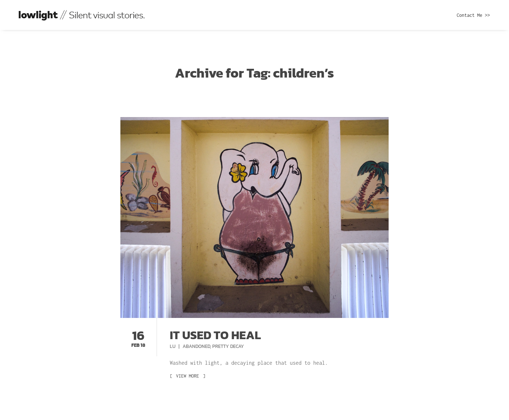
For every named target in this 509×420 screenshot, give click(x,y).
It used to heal (215, 335)
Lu (173, 346)
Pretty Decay (228, 346)
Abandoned (196, 346)
